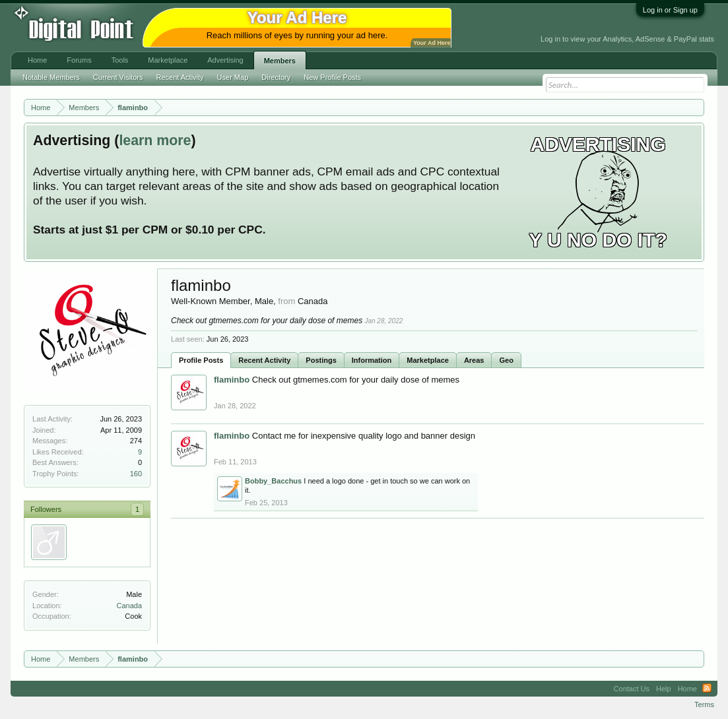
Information (372, 360)
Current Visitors (118, 77)
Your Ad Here (432, 43)
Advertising (225, 60)
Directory (276, 77)
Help (664, 689)
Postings (321, 360)
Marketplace (428, 360)
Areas (474, 360)
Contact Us (632, 689)
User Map (233, 77)
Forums (79, 60)
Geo (506, 360)
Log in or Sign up (670, 10)
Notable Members (51, 77)
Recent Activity (264, 360)
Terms (704, 704)
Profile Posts (201, 360)
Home (37, 60)
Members (280, 61)
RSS (707, 689)
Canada (129, 606)
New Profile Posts (332, 77)
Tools (120, 60)
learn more (155, 141)
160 (136, 474)
